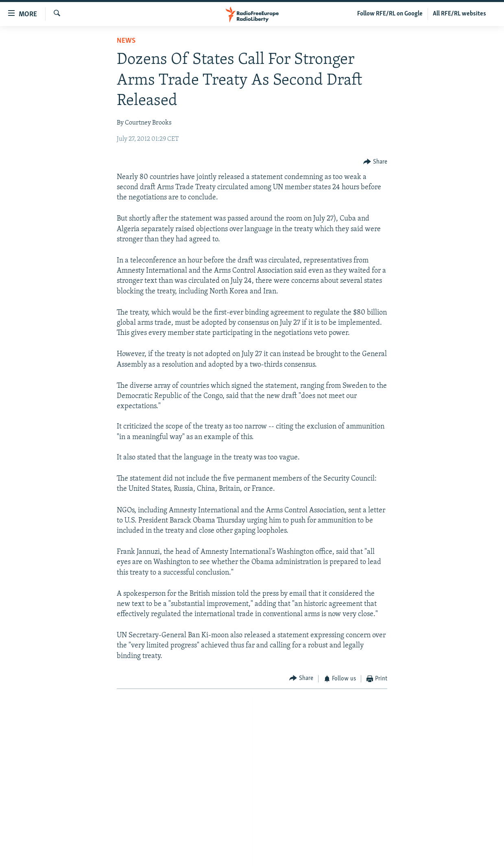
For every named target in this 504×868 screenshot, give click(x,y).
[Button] (375, 162)
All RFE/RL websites (459, 14)
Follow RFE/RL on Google (390, 14)
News (126, 41)
